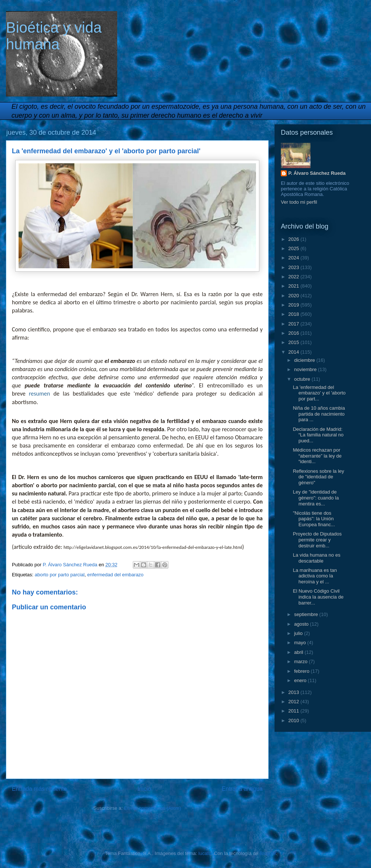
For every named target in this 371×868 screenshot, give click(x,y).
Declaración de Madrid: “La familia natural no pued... (318, 435)
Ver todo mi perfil (299, 202)
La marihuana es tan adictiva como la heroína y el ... (315, 576)
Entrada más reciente (39, 789)
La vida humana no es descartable (316, 558)
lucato (205, 853)
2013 (294, 692)
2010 (294, 720)
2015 (294, 342)
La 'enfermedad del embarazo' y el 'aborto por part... (319, 393)
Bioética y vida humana (54, 36)
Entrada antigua (242, 789)
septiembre (307, 614)
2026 (294, 239)
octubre (303, 379)
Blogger (268, 853)
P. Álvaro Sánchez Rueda (317, 173)
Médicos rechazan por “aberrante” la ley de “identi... (317, 456)
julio (299, 633)
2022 (294, 277)
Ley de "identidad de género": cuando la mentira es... (316, 498)
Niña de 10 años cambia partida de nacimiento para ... (319, 414)
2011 (294, 711)
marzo (302, 661)
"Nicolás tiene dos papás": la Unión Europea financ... (314, 519)
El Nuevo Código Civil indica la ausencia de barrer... (318, 597)
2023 (294, 267)
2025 (294, 248)
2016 (294, 333)
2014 (294, 352)
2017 (294, 324)
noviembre (306, 369)
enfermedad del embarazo (115, 575)
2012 (294, 702)
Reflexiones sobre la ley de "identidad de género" (318, 477)
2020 (294, 296)
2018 (294, 314)
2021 (294, 286)
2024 (294, 258)
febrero (303, 671)
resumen (40, 394)
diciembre (305, 360)
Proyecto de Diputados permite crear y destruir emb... (317, 540)
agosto (302, 624)
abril (299, 652)
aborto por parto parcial (59, 575)
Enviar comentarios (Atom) (152, 808)
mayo (301, 643)
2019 (294, 305)
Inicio (144, 789)
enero (301, 680)
